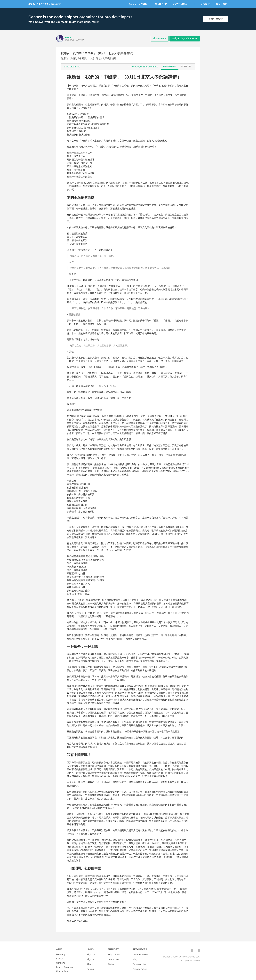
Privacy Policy (140, 967)
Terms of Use (139, 963)
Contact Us (113, 959)
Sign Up (221, 4)
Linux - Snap (63, 971)
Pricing (90, 967)
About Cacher (139, 4)
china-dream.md (72, 67)
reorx (68, 37)
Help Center (114, 954)
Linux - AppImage (65, 967)
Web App (161, 4)
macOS (60, 959)
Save (184, 38)
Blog (135, 959)
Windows (61, 963)
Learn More (215, 19)
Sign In (206, 4)
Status (111, 963)
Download (180, 4)
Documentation (140, 954)
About (90, 963)
